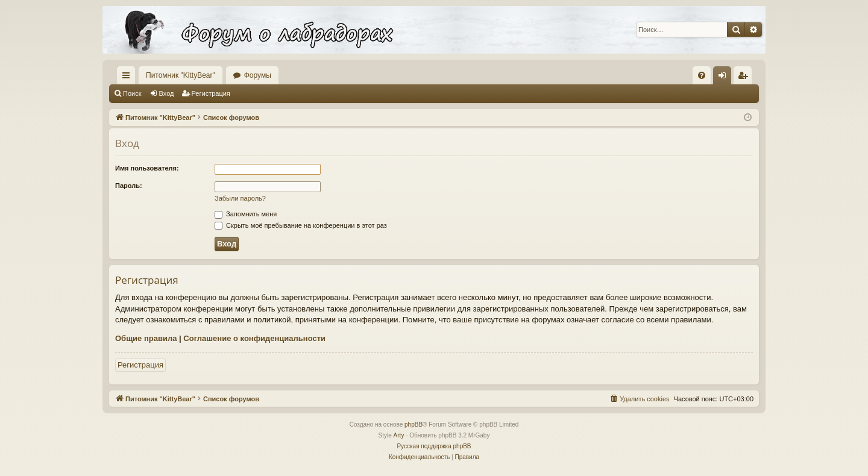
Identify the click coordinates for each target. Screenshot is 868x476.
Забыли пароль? (240, 198)
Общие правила (146, 338)
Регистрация (211, 93)
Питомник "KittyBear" (181, 75)
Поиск (132, 93)
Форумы (258, 75)
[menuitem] (702, 75)
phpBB (414, 424)
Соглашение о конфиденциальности (254, 338)
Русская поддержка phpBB (434, 446)
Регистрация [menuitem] (745, 78)
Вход (167, 93)
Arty (399, 435)
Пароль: (129, 186)
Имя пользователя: (147, 168)
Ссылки (128, 78)
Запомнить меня (246, 214)
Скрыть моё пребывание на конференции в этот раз (301, 225)
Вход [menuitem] (725, 78)
